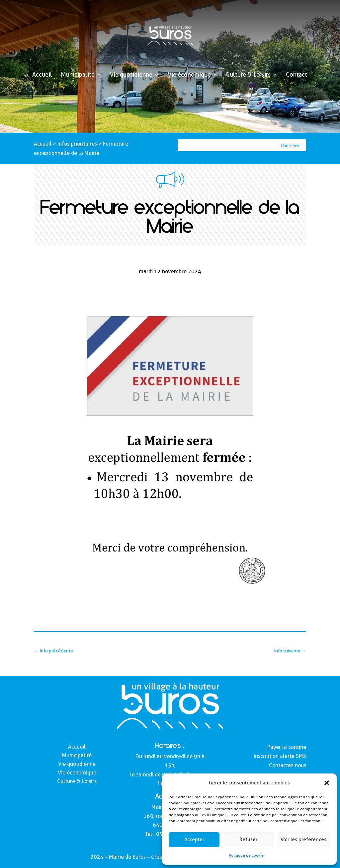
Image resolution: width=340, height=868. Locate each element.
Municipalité (78, 75)
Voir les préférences (303, 839)
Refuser (248, 839)
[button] (327, 783)
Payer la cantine (287, 747)
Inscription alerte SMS (280, 756)
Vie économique (189, 75)
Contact (297, 75)
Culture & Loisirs (248, 75)
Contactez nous (288, 765)
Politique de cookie (246, 855)
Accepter (194, 839)
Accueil (42, 75)
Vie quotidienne (131, 75)
